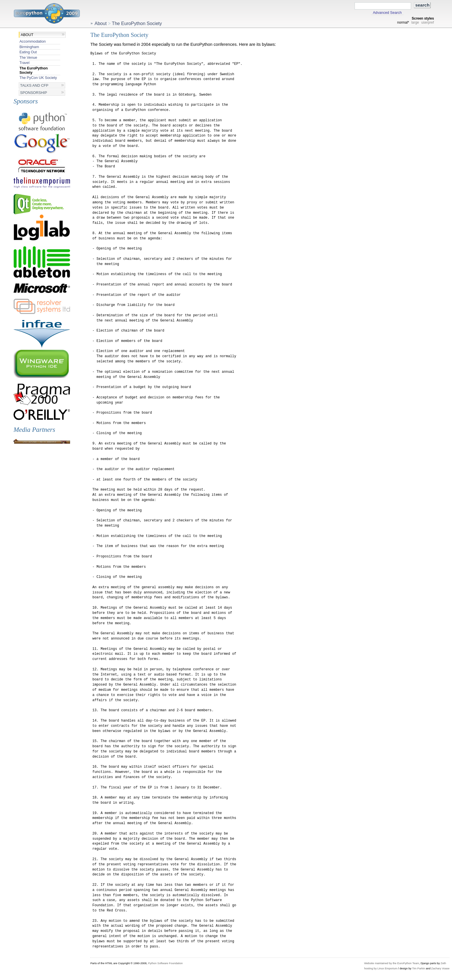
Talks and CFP (34, 85)
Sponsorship (34, 93)
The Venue (28, 57)
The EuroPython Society (33, 70)
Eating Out (28, 52)
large (415, 22)
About (27, 35)
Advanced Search (387, 13)
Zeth (443, 963)
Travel (24, 63)
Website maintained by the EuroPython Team (391, 963)
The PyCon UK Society (38, 78)
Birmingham (29, 47)
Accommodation (32, 41)
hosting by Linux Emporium (381, 968)
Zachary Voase (440, 968)
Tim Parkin (418, 968)
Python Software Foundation (165, 963)
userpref (427, 22)
